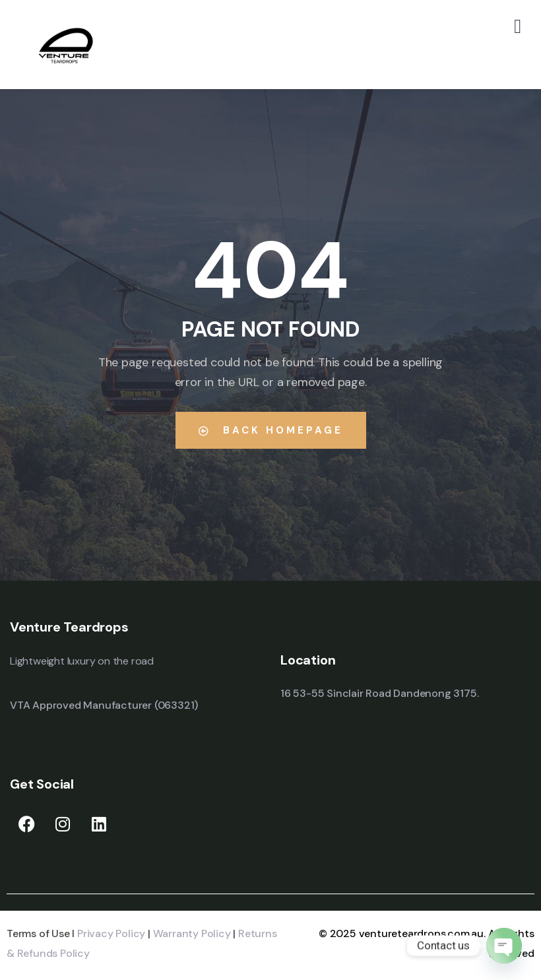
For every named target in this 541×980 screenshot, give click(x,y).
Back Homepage (271, 430)
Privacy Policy (111, 933)
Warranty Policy (192, 933)
